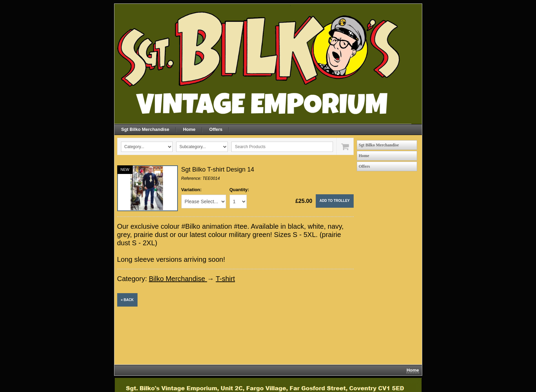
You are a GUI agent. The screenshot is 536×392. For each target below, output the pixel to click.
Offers (216, 129)
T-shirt (225, 279)
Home (189, 129)
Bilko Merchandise (178, 279)
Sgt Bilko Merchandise (145, 129)
